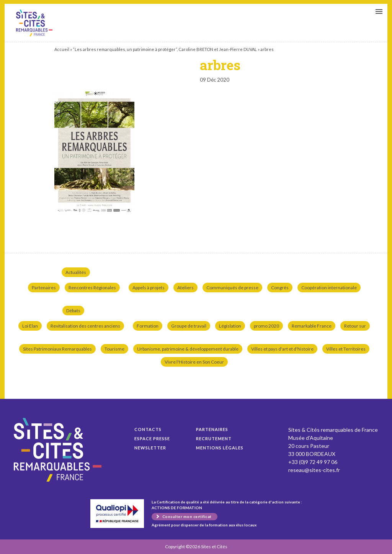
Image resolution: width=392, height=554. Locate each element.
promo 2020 (266, 326)
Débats (73, 311)
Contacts (148, 429)
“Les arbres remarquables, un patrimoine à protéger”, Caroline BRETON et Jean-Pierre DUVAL (165, 49)
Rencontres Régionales (92, 288)
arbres (34, 23)
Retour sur (355, 326)
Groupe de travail (189, 326)
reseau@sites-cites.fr (314, 470)
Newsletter (150, 448)
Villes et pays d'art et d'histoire (282, 349)
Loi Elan (30, 326)
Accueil (62, 49)
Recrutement (214, 438)
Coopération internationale (329, 288)
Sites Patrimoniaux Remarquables (57, 349)
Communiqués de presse (232, 288)
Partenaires (44, 288)
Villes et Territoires (346, 349)
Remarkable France (312, 326)
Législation (230, 326)
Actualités (76, 272)
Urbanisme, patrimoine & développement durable (188, 349)
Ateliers (185, 288)
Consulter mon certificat (187, 516)
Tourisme (114, 349)
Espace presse (152, 438)
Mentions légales (220, 448)
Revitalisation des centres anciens (85, 326)
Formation (148, 326)
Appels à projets (149, 288)
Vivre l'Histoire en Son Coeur (194, 362)
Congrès (280, 288)
